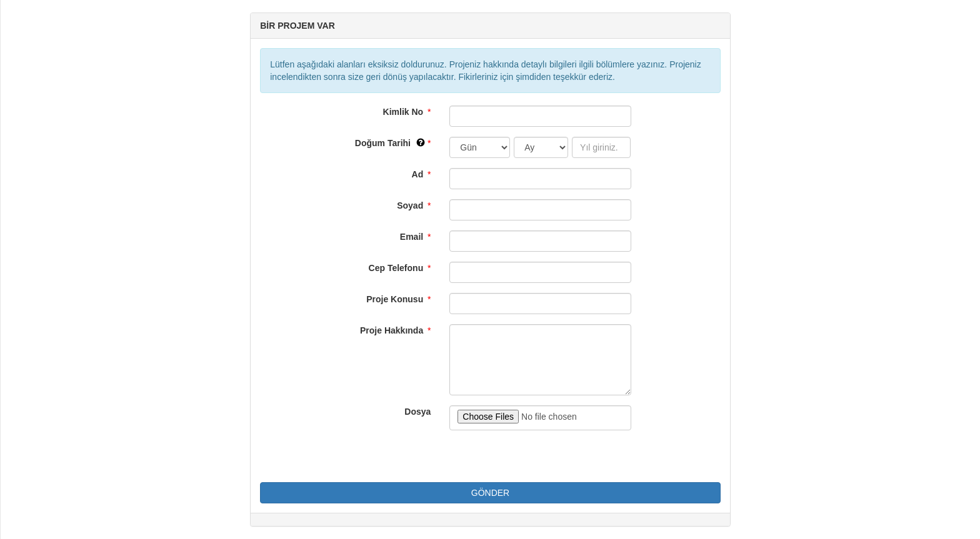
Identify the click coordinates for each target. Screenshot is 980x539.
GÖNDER (490, 493)
